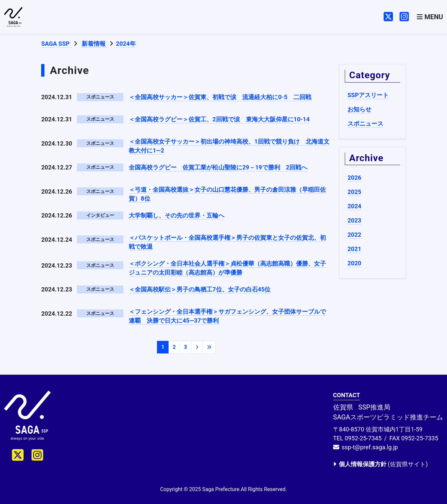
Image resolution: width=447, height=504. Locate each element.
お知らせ (359, 109)
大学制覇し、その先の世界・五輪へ (177, 215)
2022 (354, 235)
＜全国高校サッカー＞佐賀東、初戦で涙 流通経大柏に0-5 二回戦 (220, 97)
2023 (354, 220)
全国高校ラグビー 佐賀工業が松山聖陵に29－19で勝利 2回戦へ (218, 167)
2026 (354, 178)
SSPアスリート (368, 95)
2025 (354, 192)
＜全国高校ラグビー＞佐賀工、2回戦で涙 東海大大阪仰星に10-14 (219, 119)
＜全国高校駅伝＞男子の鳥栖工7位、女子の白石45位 (200, 289)
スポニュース (365, 124)
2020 (354, 263)
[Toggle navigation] (430, 17)
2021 (354, 249)
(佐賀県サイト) (380, 464)
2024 (354, 206)
